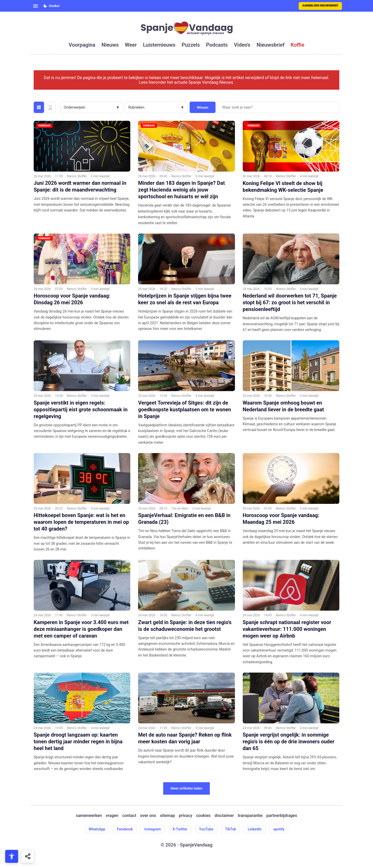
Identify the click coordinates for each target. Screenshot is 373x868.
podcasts (217, 45)
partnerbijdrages (282, 816)
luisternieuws (159, 45)
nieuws (110, 45)
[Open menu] (35, 6)
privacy (185, 816)
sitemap (168, 816)
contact (129, 816)
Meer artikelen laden (187, 788)
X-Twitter (180, 829)
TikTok (231, 829)
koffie (297, 45)
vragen (112, 816)
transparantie (250, 816)
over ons (148, 816)
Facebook (125, 829)
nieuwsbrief (271, 45)
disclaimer (224, 816)
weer (131, 45)
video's (242, 45)
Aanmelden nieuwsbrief (320, 6)
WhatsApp (97, 829)
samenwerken (89, 816)
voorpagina (82, 45)
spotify (279, 829)
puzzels (191, 45)
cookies (203, 816)
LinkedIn (255, 829)
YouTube (206, 829)
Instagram (153, 829)
